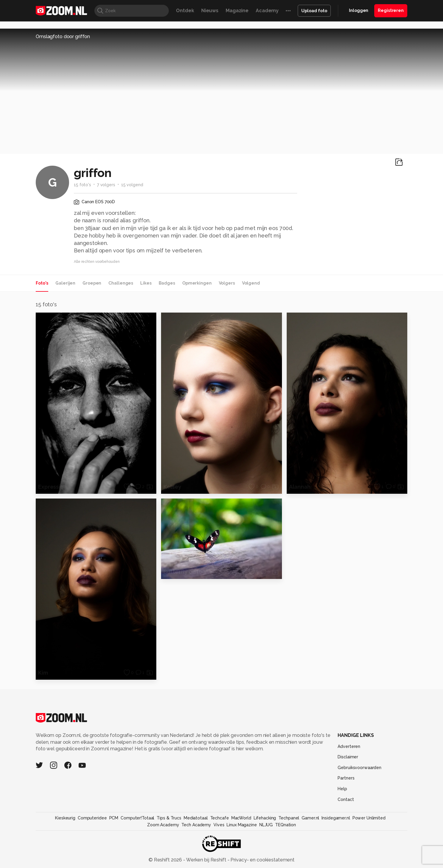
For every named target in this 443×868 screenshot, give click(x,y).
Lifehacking (265, 818)
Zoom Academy (163, 825)
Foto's (42, 283)
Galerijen (65, 283)
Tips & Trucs (169, 818)
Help (342, 789)
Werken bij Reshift (206, 860)
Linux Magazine (242, 825)
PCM (114, 818)
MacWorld (241, 818)
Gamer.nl (310, 818)
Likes (146, 283)
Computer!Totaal (137, 818)
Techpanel (289, 818)
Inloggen (359, 10)
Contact (346, 799)
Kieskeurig (65, 818)
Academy (267, 11)
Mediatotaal (196, 818)
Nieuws (210, 11)
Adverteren (349, 746)
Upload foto (314, 11)
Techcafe (220, 818)
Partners (346, 778)
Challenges (121, 283)
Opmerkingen (197, 283)
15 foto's (82, 185)
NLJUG (266, 825)
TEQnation (286, 825)
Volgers (227, 283)
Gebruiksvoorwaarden (359, 768)
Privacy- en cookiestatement (262, 860)
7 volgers (106, 185)
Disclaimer (348, 757)
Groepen (92, 283)
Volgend (251, 283)
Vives (219, 825)
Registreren (391, 10)
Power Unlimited (369, 818)
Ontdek (185, 11)
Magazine (237, 11)
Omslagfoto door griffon (63, 37)
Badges (167, 283)
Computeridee (92, 818)
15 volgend (132, 185)
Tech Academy (196, 825)
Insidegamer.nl (336, 818)
